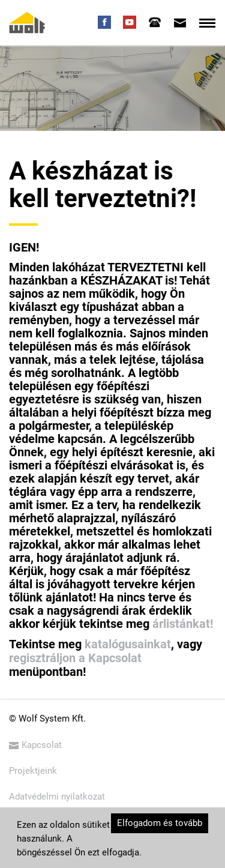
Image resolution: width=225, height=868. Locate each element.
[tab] (155, 22)
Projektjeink (33, 771)
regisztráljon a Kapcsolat (75, 658)
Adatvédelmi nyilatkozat (57, 797)
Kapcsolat (35, 745)
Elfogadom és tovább (160, 823)
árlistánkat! (183, 624)
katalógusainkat (128, 644)
